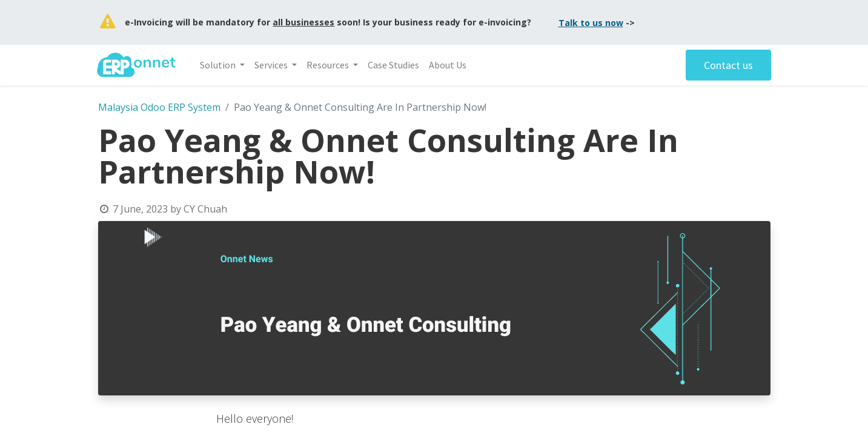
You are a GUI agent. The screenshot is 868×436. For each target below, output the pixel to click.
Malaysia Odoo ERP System (159, 107)
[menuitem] (395, 65)
